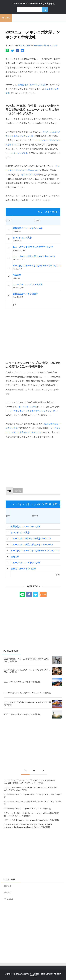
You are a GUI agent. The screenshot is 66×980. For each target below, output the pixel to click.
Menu (6, 18)
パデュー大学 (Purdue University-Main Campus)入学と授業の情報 (31, 820)
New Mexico (38, 46)
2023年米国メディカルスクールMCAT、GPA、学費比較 (27, 693)
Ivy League (8, 899)
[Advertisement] (33, 334)
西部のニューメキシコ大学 (25, 294)
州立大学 (8, 886)
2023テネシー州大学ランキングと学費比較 (22, 714)
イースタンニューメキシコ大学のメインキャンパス (37, 266)
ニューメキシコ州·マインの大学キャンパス (33, 247)
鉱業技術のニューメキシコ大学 (32, 85)
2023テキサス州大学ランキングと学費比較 (22, 682)
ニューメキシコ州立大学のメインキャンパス (34, 256)
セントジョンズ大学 (19, 153)
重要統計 (8, 892)
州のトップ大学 (51, 46)
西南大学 (17, 275)
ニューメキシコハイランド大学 (27, 284)
